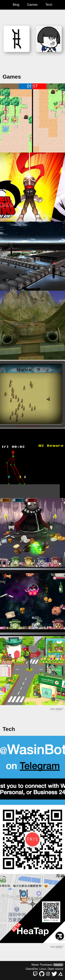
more (59, 709)
